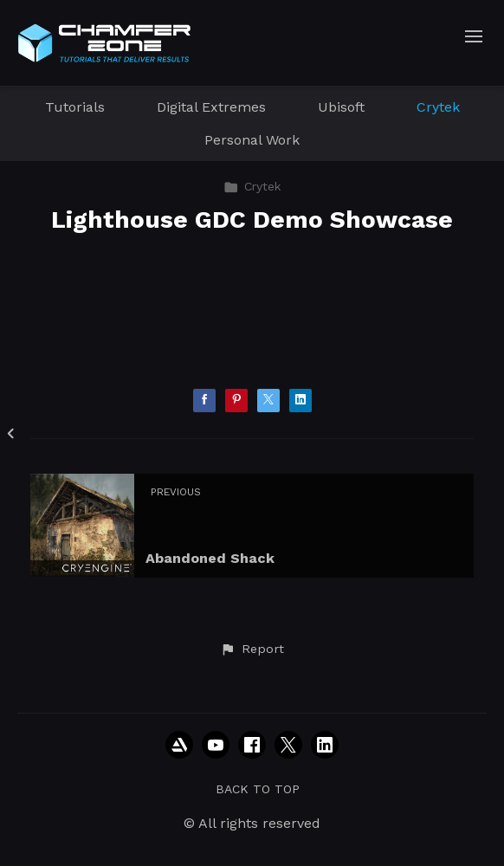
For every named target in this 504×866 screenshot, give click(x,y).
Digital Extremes (211, 107)
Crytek (438, 107)
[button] (252, 649)
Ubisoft (341, 107)
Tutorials (75, 107)
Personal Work (252, 140)
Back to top (258, 789)
